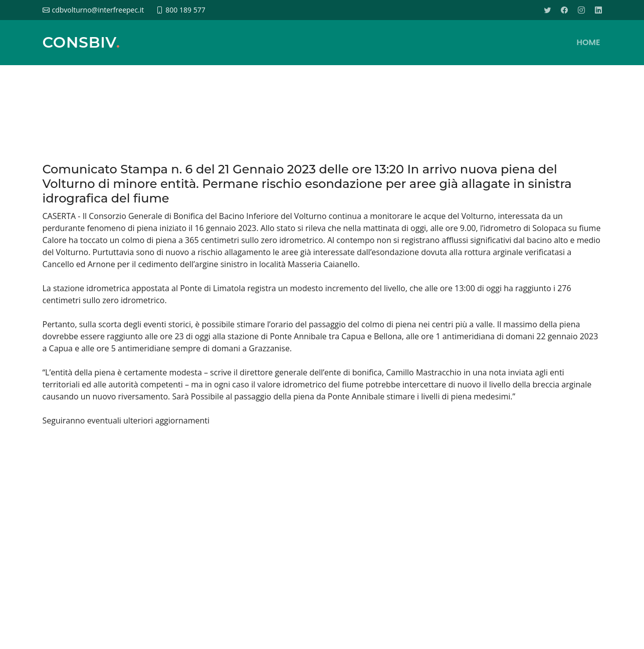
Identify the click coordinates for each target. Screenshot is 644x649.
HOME (589, 42)
